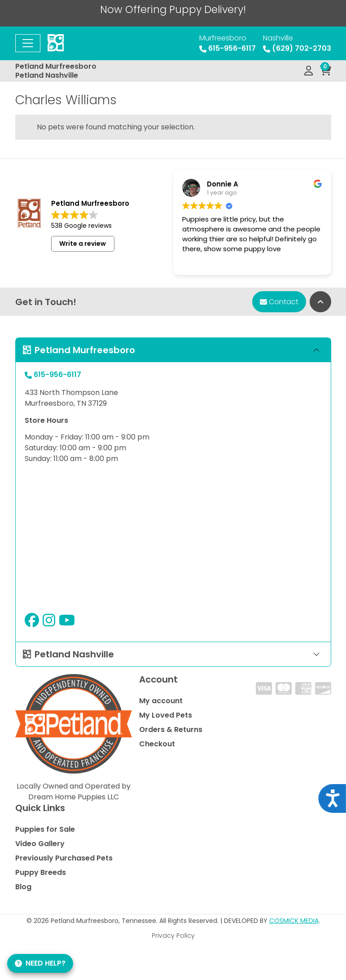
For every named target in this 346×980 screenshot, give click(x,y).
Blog (23, 887)
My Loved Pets (166, 715)
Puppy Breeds (41, 872)
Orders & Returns (171, 729)
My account (161, 701)
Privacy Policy (173, 936)
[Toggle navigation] (28, 43)
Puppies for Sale (45, 829)
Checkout (157, 744)
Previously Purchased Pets (64, 858)
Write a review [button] (83, 244)
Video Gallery (40, 844)
